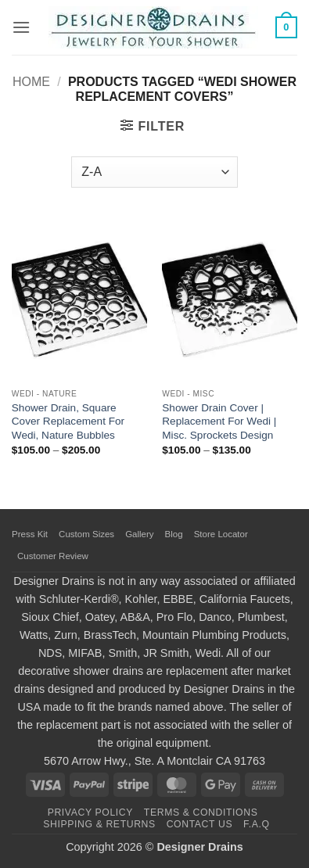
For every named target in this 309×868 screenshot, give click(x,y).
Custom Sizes (86, 534)
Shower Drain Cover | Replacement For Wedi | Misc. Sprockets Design (219, 421)
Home (31, 82)
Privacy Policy (90, 812)
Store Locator (221, 534)
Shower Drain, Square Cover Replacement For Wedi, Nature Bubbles (68, 421)
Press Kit (30, 534)
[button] (21, 27)
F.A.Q (257, 824)
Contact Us (200, 824)
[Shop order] (154, 172)
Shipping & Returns (99, 824)
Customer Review (53, 556)
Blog (174, 534)
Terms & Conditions (201, 812)
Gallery (139, 534)
